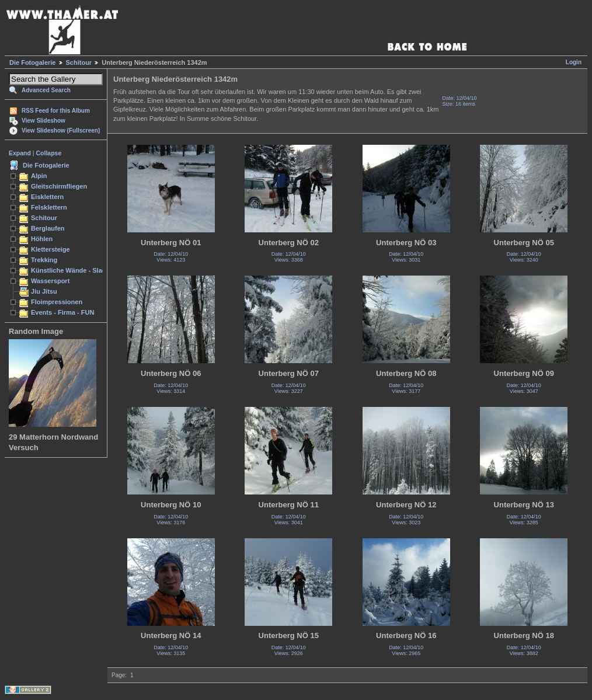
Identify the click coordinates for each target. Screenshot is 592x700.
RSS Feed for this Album (56, 111)
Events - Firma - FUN (62, 312)
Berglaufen (48, 228)
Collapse (49, 153)
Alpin (39, 176)
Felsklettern (49, 207)
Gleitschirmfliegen (59, 186)
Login (574, 62)
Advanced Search (46, 90)
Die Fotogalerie (32, 62)
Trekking (44, 260)
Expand (20, 153)
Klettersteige (51, 249)
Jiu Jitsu (44, 291)
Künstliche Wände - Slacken (74, 270)
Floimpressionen (57, 302)
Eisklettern (47, 197)
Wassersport (50, 281)
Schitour (79, 62)
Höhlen (42, 239)
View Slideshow (43, 121)
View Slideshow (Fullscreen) (61, 130)
